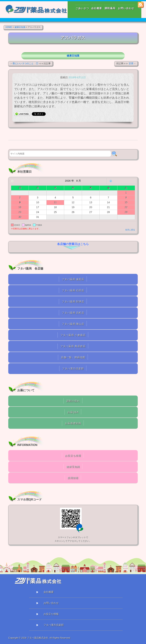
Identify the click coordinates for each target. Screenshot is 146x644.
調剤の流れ (73, 401)
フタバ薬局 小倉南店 (73, 335)
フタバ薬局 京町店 (73, 313)
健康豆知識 (73, 56)
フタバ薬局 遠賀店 (73, 279)
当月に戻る (130, 230)
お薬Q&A (73, 412)
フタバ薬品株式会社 (38, 638)
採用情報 (73, 478)
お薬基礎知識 (73, 423)
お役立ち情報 (73, 455)
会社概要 (49, 592)
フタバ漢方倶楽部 (73, 369)
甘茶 (131, 63)
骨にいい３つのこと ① (25, 63)
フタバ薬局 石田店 (73, 290)
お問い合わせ (51, 603)
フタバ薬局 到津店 (73, 302)
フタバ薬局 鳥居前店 (73, 346)
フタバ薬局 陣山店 (73, 324)
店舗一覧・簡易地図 (73, 357)
